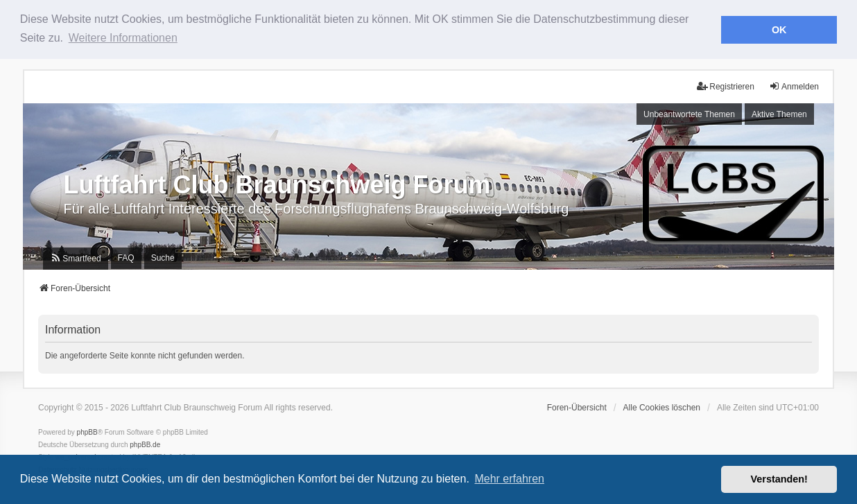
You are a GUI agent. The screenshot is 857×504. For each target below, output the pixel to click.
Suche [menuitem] (163, 257)
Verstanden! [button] (779, 479)
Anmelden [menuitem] (794, 86)
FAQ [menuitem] (126, 257)
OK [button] (779, 30)
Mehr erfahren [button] (509, 479)
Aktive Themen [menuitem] (779, 113)
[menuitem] (75, 257)
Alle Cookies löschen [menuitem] (662, 407)
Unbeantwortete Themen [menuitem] (689, 113)
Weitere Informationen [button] (123, 38)
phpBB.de (145, 444)
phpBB (87, 432)
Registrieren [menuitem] (726, 86)
